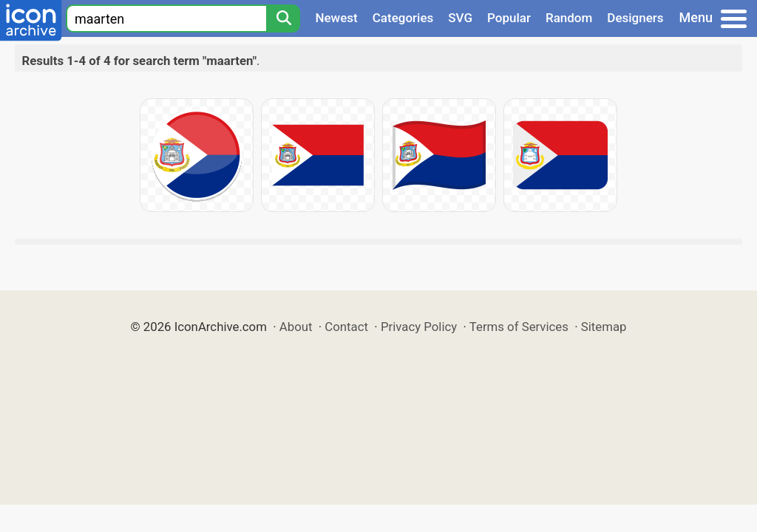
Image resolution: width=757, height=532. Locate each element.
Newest (336, 18)
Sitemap (604, 327)
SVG (460, 18)
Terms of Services (519, 327)
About (296, 327)
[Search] (283, 18)
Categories (403, 18)
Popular (509, 18)
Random (569, 18)
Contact (346, 327)
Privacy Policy (419, 327)
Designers (635, 18)
